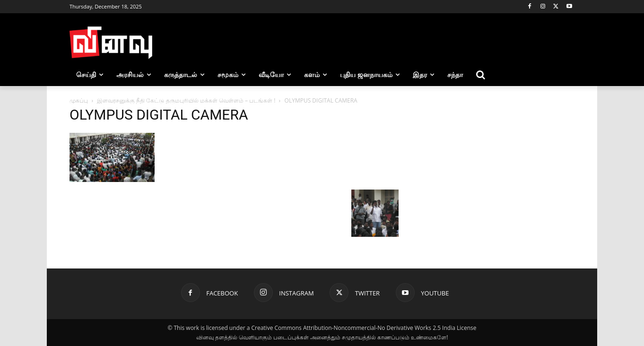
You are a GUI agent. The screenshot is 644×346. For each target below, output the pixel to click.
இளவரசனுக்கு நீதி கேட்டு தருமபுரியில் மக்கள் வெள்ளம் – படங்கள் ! (186, 100)
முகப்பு (79, 100)
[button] (481, 75)
